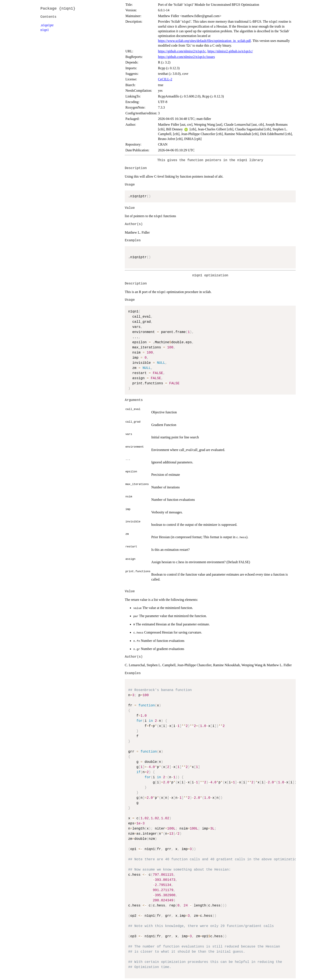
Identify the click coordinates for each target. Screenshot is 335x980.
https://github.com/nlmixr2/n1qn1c (182, 51)
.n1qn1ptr (47, 25)
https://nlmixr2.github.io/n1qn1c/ (230, 51)
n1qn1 (45, 30)
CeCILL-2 (165, 79)
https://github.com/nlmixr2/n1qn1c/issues (186, 57)
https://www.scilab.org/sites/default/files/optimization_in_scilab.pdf (204, 41)
